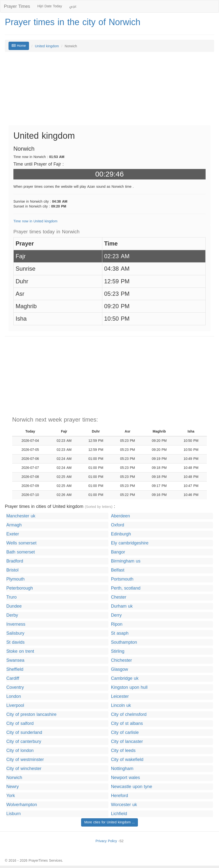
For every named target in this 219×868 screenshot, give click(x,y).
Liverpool (15, 705)
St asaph (120, 633)
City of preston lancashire (31, 715)
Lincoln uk (121, 705)
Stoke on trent (20, 651)
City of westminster (25, 760)
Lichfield (119, 814)
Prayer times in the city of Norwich (73, 22)
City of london (20, 751)
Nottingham (122, 769)
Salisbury (15, 633)
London (14, 696)
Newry (13, 787)
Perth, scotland (126, 588)
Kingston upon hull (129, 687)
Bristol (12, 570)
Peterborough (20, 588)
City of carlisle (125, 733)
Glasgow (120, 669)
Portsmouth (122, 579)
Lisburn (14, 814)
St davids (15, 642)
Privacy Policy (106, 841)
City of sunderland (24, 733)
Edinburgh (121, 534)
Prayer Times (17, 6)
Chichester (122, 660)
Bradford (15, 561)
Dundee (14, 606)
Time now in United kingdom (35, 221)
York (11, 796)
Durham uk (122, 606)
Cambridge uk (125, 678)
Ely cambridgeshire (130, 543)
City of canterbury (24, 742)
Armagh (14, 525)
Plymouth (15, 579)
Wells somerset (21, 543)
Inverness (16, 624)
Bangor (118, 552)
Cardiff (13, 678)
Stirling (118, 651)
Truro (11, 597)
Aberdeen (121, 516)
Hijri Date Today (50, 6)
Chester (119, 597)
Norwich (14, 778)
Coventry (15, 687)
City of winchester (24, 769)
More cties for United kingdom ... (109, 822)
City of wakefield (127, 760)
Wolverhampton (22, 805)
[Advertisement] (109, 91)
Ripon (117, 624)
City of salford (20, 724)
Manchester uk (21, 516)
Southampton (124, 642)
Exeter (13, 534)
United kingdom (47, 46)
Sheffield (15, 669)
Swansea (15, 660)
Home (19, 46)
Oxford (118, 525)
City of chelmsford (129, 715)
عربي (73, 6)
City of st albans (127, 724)
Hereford (120, 796)
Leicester (120, 696)
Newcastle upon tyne (132, 787)
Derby (12, 615)
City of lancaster (127, 742)
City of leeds (123, 751)
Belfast (118, 570)
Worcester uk (124, 805)
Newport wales (126, 778)
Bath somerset (21, 552)
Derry (116, 615)
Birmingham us (126, 561)
